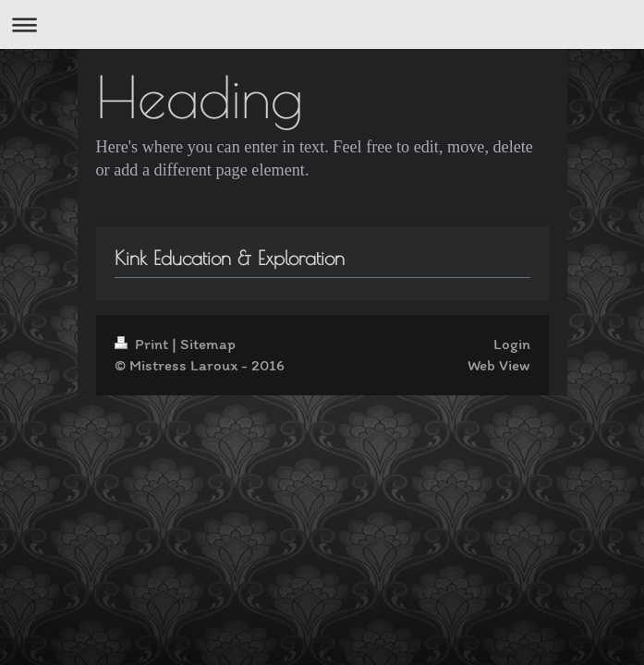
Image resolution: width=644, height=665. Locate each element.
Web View (499, 365)
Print (143, 344)
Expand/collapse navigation (322, 24)
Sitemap (208, 344)
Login (512, 344)
